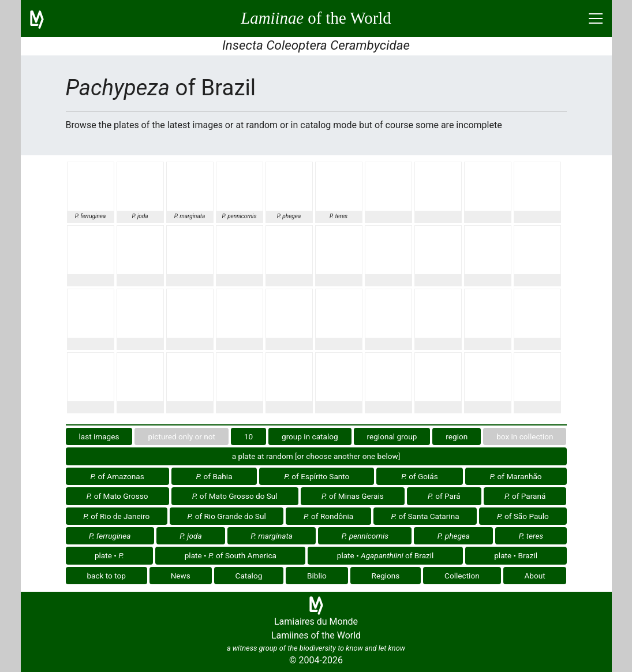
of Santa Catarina (425, 516)
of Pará (444, 496)
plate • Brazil (516, 555)
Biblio (317, 576)
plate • (109, 555)
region (457, 436)
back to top (106, 576)
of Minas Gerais (353, 496)
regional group (392, 436)
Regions (386, 576)
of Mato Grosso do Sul (235, 496)
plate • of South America (231, 555)
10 (248, 436)
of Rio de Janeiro (116, 516)
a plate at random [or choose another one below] (316, 456)
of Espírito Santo (317, 476)
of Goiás (420, 476)
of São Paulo (523, 516)
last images (99, 436)
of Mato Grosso (117, 496)
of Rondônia (328, 516)
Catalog (249, 576)
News (181, 576)
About (534, 576)
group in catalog (310, 436)
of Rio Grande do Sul (227, 516)
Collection (462, 576)
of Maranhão (516, 476)
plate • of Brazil (386, 555)
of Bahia (214, 476)
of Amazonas (117, 476)
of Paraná (525, 496)
